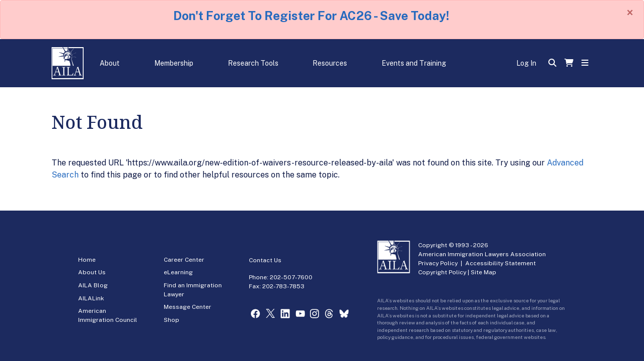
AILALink (91, 298)
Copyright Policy (442, 272)
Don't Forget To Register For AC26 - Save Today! (311, 16)
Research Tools (253, 63)
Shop (172, 320)
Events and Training (414, 63)
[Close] (630, 13)
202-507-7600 (291, 277)
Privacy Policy (438, 263)
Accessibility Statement (501, 263)
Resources (330, 63)
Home (87, 260)
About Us (92, 272)
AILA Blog (93, 285)
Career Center (184, 260)
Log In (526, 63)
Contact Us (265, 260)
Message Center (188, 307)
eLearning (178, 272)
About (110, 63)
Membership (174, 63)
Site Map (484, 272)
